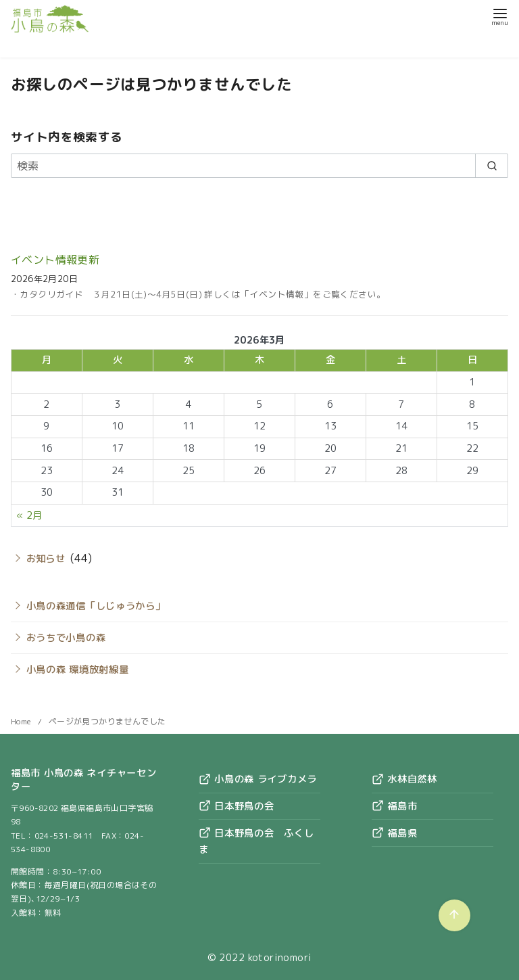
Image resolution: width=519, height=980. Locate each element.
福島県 (394, 833)
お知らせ (46, 559)
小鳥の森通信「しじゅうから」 (96, 606)
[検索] (259, 166)
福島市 (394, 806)
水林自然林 (404, 779)
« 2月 (29, 515)
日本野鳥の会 (236, 806)
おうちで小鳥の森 (66, 638)
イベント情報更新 (55, 260)
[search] (492, 166)
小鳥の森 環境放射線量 (78, 670)
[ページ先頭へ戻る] (454, 915)
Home (22, 721)
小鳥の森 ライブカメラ (258, 779)
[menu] (500, 16)
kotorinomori (280, 958)
